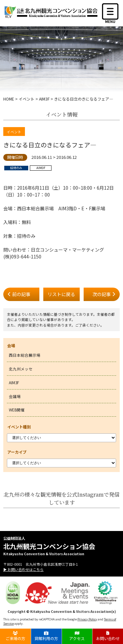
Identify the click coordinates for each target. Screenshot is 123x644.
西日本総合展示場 (25, 355)
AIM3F (14, 382)
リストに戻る (61, 294)
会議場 (15, 396)
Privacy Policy (87, 619)
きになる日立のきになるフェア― (50, 145)
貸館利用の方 (46, 636)
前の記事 (21, 294)
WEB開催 (17, 410)
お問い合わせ (108, 636)
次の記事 (102, 294)
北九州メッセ (21, 369)
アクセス (77, 636)
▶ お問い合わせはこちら (23, 569)
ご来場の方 (15, 636)
